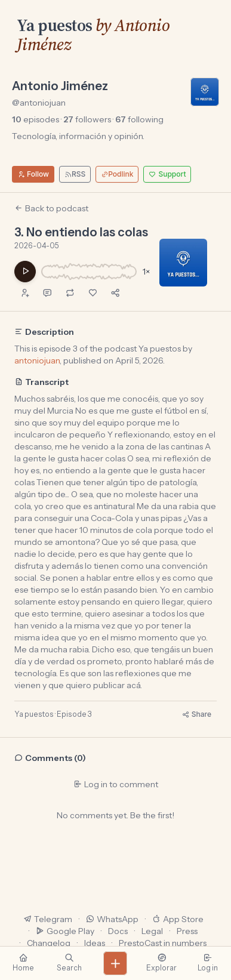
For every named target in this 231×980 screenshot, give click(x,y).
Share (197, 714)
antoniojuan (37, 360)
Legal (152, 931)
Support (167, 174)
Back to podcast (51, 208)
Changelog (49, 943)
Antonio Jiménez (60, 86)
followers (87, 119)
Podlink (117, 174)
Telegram (48, 919)
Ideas (95, 943)
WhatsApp (112, 919)
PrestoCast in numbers (163, 943)
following (139, 119)
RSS (75, 174)
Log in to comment (116, 784)
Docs (118, 931)
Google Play (65, 931)
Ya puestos (54, 25)
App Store (178, 919)
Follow (33, 174)
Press (187, 931)
